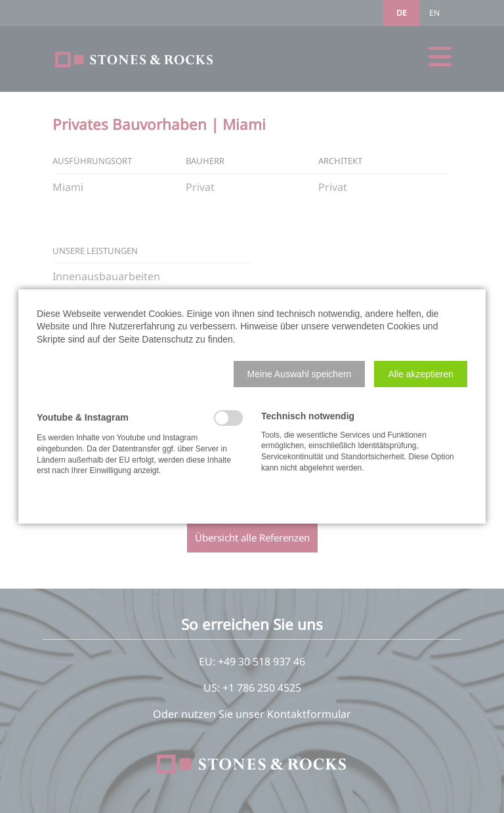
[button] (300, 374)
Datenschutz (167, 339)
